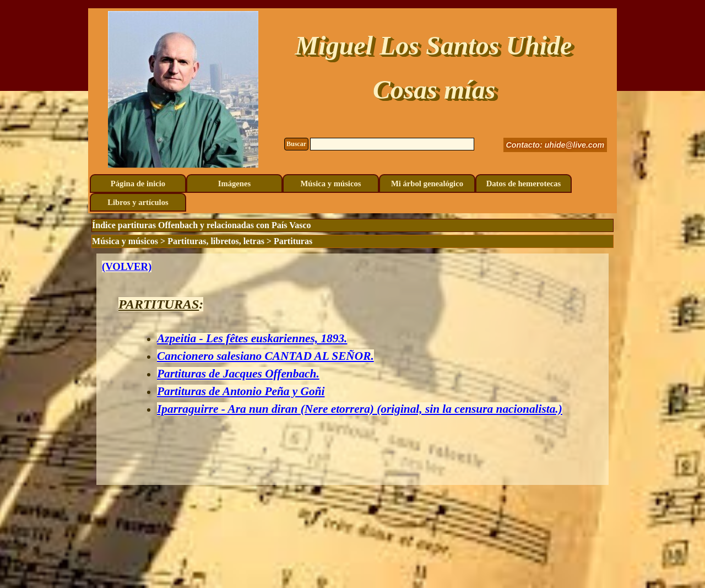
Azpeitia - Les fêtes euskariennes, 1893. (252, 338)
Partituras (293, 241)
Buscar (296, 144)
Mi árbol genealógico (427, 184)
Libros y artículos (138, 202)
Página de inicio (138, 184)
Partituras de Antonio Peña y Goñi (241, 391)
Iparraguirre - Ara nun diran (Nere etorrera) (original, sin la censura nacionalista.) (360, 409)
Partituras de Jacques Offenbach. (238, 374)
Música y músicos (331, 184)
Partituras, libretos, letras (216, 241)
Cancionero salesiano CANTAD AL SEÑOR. (265, 356)
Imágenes (234, 184)
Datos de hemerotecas (524, 184)
